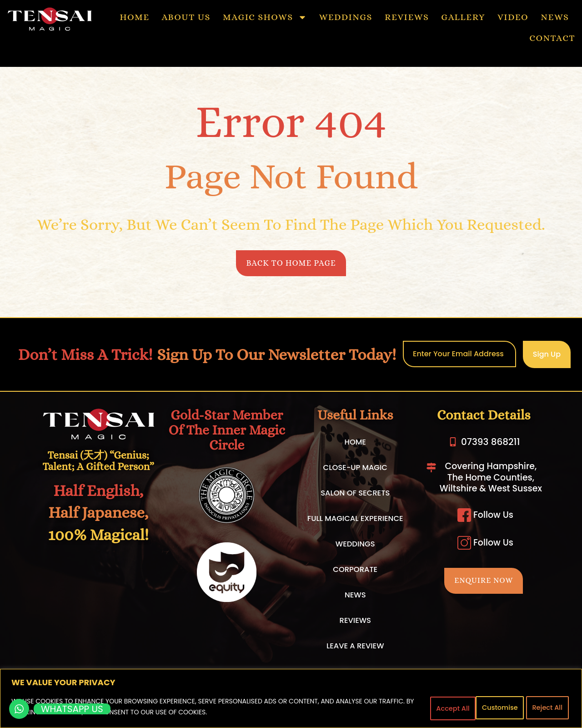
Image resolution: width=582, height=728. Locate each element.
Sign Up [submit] (547, 356)
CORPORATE (355, 572)
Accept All (546, 707)
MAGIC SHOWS (265, 17)
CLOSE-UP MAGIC (355, 470)
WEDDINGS (346, 17)
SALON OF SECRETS (355, 495)
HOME (134, 17)
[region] (291, 699)
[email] (459, 356)
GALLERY (463, 17)
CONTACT (552, 38)
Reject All (494, 707)
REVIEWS (407, 17)
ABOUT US (186, 17)
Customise (440, 707)
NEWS (555, 17)
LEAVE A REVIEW (355, 648)
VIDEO (513, 17)
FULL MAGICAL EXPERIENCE (355, 521)
